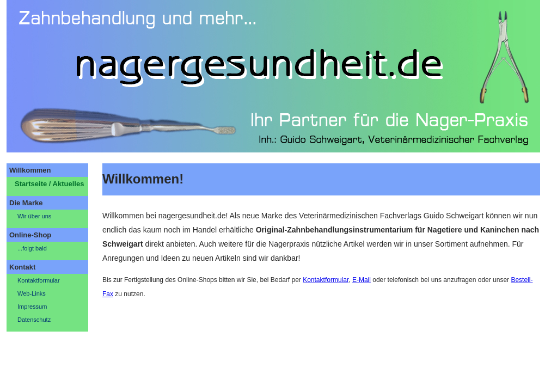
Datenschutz (34, 320)
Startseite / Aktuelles (49, 184)
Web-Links (32, 293)
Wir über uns (34, 216)
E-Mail (362, 280)
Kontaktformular (39, 280)
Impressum (32, 307)
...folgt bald (32, 248)
